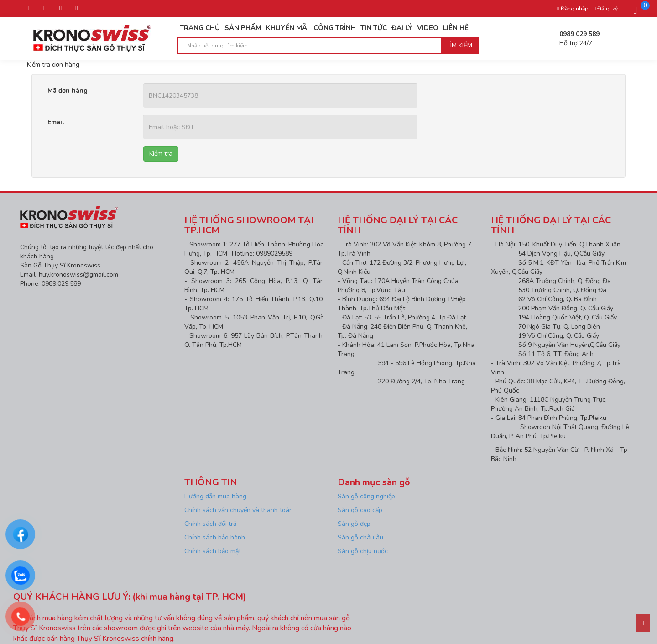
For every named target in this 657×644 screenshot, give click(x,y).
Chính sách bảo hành (215, 537)
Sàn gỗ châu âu (360, 537)
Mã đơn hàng (68, 91)
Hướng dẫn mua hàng (216, 496)
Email (56, 122)
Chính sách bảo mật (213, 551)
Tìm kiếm (459, 45)
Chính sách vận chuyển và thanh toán (239, 510)
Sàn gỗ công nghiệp (366, 496)
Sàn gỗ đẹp (354, 524)
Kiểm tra (161, 154)
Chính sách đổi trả (210, 524)
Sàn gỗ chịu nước (363, 551)
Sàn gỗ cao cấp (360, 510)
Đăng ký (606, 9)
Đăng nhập (573, 9)
